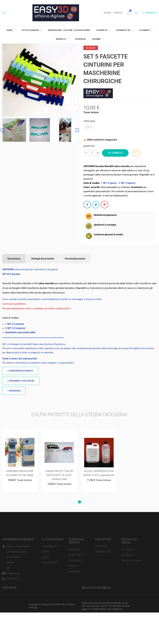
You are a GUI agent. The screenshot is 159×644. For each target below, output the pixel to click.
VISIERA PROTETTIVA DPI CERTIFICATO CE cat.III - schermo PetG (59, 507)
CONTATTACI (101, 578)
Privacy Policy (76, 586)
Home (10, 30)
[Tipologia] (89, 159)
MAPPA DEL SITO (103, 583)
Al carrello (115, 184)
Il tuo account (53, 571)
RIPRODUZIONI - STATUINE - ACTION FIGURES (69, 30)
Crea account (50, 594)
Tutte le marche (30, 30)
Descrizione (14, 290)
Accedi (46, 589)
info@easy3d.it (13, 605)
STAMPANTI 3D (123, 30)
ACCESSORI (80, 39)
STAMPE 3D (102, 30)
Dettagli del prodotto (43, 290)
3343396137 (150, 13)
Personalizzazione (75, 290)
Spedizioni (74, 581)
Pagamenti (74, 603)
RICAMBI (97, 39)
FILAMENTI (145, 30)
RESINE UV (61, 39)
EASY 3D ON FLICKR (131, 592)
